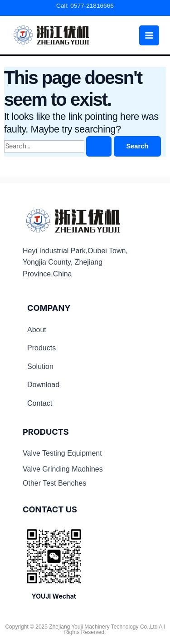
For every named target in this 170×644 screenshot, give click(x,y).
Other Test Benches (54, 483)
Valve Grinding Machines (63, 469)
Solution (40, 366)
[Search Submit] (99, 146)
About (37, 330)
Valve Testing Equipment (62, 453)
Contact (40, 403)
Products (41, 348)
